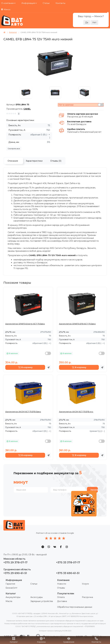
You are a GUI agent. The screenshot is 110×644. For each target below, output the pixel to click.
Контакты (60, 3)
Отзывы (61, 588)
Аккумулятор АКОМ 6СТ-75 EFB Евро (23, 412)
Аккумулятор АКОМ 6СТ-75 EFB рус (76, 412)
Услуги (85, 584)
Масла (9, 601)
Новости (62, 584)
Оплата (61, 597)
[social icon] (43, 547)
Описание (13, 161)
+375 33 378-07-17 (68, 562)
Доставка (62, 601)
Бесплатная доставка (79, 122)
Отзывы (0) (56, 161)
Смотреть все (14, 149)
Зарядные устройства (42, 601)
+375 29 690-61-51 (15, 573)
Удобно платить (76, 129)
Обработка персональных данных (75, 607)
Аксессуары (37, 597)
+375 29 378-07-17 (15, 562)
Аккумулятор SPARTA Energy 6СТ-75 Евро (25, 324)
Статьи (46, 3)
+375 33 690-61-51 (68, 573)
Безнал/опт (11, 588)
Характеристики (34, 161)
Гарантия (10, 584)
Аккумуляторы (13, 597)
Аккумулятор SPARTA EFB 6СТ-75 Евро (77, 324)
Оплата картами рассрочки (83, 114)
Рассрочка (87, 597)
